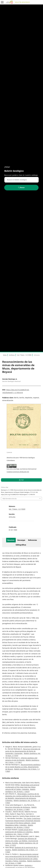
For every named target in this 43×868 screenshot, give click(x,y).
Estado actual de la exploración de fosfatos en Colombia (19, 831)
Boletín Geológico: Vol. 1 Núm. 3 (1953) (22, 833)
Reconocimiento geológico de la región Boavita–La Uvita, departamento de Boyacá (23, 767)
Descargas (21, 540)
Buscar (21, 187)
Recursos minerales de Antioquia (18, 807)
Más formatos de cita (10, 499)
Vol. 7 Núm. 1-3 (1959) (24, 355)
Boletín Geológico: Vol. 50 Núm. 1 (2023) (20, 790)
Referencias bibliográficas (26, 542)
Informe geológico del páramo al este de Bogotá (21, 759)
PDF (22, 480)
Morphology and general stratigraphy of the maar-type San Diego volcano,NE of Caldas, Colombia (22, 787)
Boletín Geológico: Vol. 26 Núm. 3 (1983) (21, 808)
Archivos (12, 355)
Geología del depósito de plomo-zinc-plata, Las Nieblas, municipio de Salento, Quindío (22, 841)
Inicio (5, 355)
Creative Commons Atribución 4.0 (18, 472)
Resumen (11, 540)
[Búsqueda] (22, 180)
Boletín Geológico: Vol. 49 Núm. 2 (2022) (19, 826)
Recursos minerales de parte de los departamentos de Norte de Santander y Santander (23, 751)
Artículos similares (11, 778)
